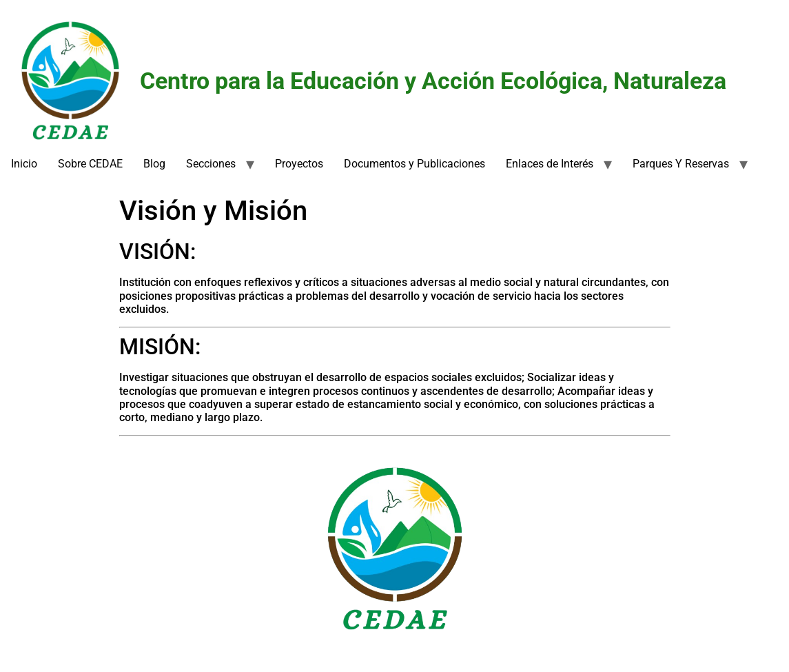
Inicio (24, 164)
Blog (154, 164)
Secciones (211, 164)
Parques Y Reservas (681, 164)
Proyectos (299, 164)
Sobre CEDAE (90, 164)
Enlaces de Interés (550, 164)
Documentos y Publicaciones (414, 164)
